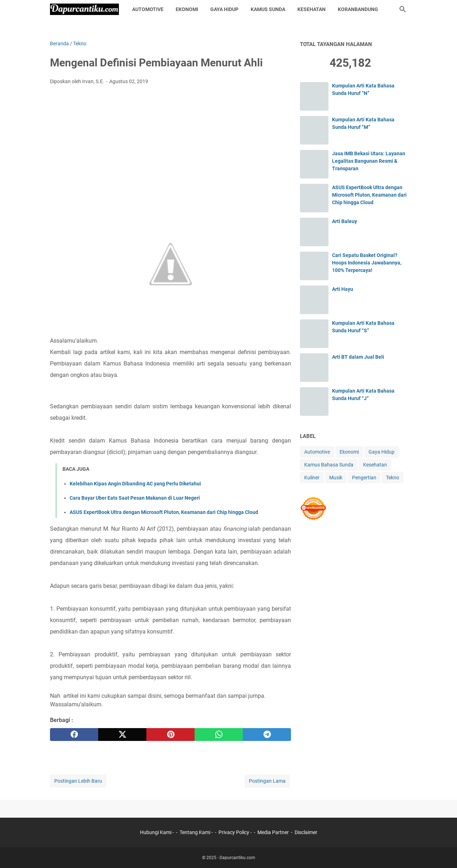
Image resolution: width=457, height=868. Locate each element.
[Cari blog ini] (403, 9)
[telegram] (267, 735)
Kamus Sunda (268, 9)
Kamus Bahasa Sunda (329, 465)
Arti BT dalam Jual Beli (358, 357)
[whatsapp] (219, 735)
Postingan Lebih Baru (78, 781)
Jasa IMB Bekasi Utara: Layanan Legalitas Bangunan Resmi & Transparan (369, 161)
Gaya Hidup (224, 9)
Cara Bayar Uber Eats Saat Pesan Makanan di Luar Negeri (135, 498)
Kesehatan (312, 9)
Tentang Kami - (197, 832)
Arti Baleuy (345, 221)
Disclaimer (306, 832)
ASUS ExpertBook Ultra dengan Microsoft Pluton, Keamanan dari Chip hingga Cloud (164, 512)
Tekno (393, 478)
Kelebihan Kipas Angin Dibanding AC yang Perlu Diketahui (135, 484)
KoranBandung (358, 9)
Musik (336, 478)
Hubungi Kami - (157, 832)
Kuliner (312, 478)
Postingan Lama (267, 781)
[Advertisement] (170, 144)
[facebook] (74, 735)
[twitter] (122, 735)
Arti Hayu (343, 289)
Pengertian (364, 478)
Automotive (148, 9)
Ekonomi (187, 9)
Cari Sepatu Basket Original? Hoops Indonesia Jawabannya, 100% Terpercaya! (367, 263)
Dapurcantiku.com (237, 858)
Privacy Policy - (236, 832)
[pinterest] (170, 735)
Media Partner (273, 832)
